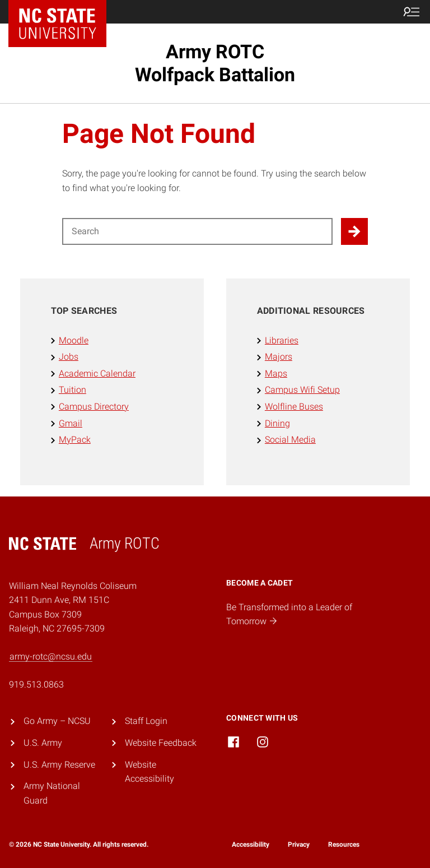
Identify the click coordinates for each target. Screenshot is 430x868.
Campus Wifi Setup (302, 390)
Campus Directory (94, 407)
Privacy (299, 844)
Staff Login (146, 721)
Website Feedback (161, 743)
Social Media (290, 440)
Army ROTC (215, 63)
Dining (277, 423)
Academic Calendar (97, 373)
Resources (344, 844)
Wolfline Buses (294, 407)
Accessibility (251, 844)
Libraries (282, 340)
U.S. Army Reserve (59, 765)
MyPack (75, 440)
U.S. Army (43, 743)
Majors (279, 357)
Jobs (69, 357)
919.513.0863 (36, 684)
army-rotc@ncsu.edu (51, 656)
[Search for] (197, 231)
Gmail (71, 423)
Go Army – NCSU (57, 721)
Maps (276, 373)
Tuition (73, 390)
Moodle (74, 340)
